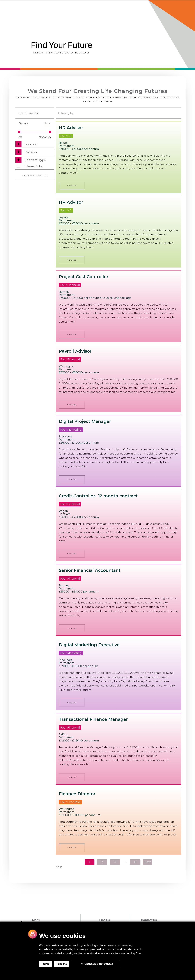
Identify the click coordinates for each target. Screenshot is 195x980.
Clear (47, 123)
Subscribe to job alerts (35, 176)
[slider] (19, 132)
